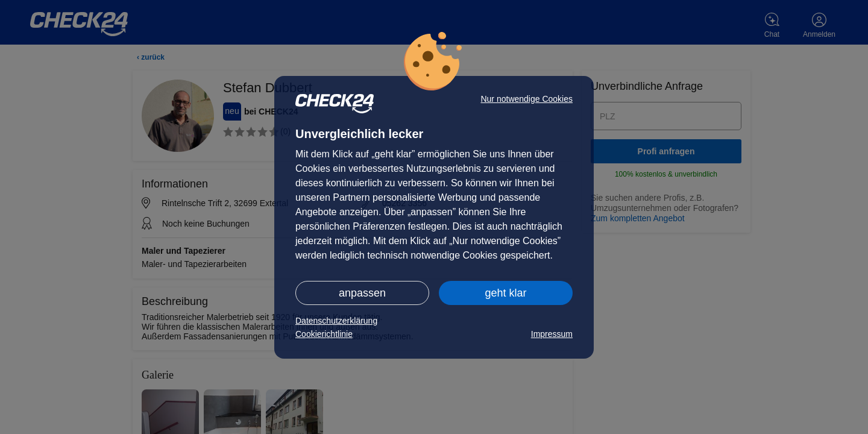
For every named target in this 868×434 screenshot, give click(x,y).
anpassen (362, 293)
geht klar (505, 293)
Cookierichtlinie (324, 334)
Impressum (552, 334)
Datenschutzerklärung (336, 321)
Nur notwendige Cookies (527, 99)
